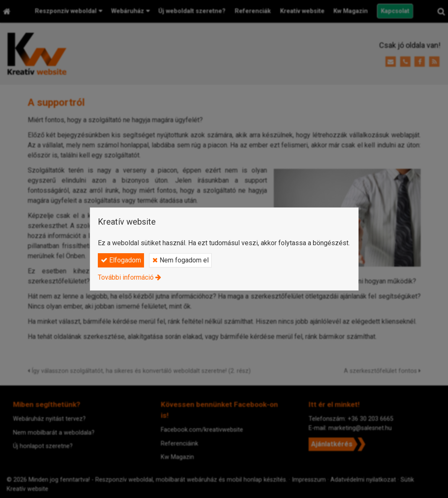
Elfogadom (121, 260)
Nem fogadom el (181, 260)
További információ (126, 277)
